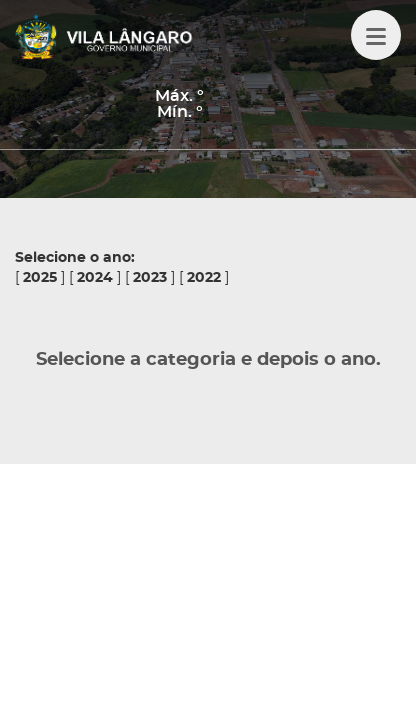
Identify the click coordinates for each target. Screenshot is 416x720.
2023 (150, 278)
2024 (95, 278)
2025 (40, 278)
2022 (204, 278)
